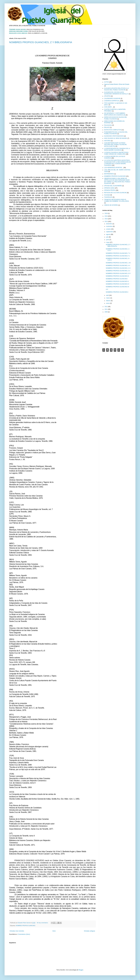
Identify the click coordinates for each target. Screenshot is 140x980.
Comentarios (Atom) (24, 934)
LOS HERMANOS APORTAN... (114, 168)
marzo (108, 298)
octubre (109, 229)
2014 (106, 219)
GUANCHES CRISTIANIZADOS (114, 136)
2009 (106, 312)
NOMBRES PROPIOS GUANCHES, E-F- (118, 273)
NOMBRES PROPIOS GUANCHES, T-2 (118, 253)
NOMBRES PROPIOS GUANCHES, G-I (118, 271)
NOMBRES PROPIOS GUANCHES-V (117, 281)
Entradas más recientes (17, 931)
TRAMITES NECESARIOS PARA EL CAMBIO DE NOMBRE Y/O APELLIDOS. (117, 200)
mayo (108, 242)
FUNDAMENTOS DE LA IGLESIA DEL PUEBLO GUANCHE (116, 133)
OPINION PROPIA (110, 190)
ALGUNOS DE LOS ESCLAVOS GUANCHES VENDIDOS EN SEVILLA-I (116, 93)
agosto (108, 234)
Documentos (108, 125)
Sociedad (107, 195)
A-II (107, 289)
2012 (106, 307)
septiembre (110, 232)
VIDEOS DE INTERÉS (111, 205)
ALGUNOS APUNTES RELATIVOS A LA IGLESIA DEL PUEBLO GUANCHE (116, 89)
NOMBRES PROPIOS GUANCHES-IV (118, 284)
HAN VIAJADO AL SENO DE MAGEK (116, 138)
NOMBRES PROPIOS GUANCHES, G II (118, 268)
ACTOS (106, 82)
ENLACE (107, 127)
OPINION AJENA (109, 188)
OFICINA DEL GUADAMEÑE (113, 186)
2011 (106, 309)
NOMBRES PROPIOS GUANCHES (26, 926)
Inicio (54, 931)
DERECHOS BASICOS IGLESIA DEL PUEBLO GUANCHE (116, 118)
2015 (106, 216)
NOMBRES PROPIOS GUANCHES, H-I (118, 266)
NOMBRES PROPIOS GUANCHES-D (117, 276)
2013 (106, 221)
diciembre (109, 224)
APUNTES (107, 96)
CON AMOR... (108, 107)
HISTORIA (107, 141)
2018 (106, 213)
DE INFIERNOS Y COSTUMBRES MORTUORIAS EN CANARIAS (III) (115, 114)
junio (108, 240)
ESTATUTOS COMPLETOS (113, 130)
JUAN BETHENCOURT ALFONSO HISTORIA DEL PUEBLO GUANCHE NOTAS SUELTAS (115, 145)
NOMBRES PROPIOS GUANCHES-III (117, 287)
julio (108, 237)
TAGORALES (108, 197)
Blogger (81, 970)
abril (108, 295)
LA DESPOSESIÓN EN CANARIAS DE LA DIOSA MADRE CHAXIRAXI (117, 149)
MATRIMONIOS (109, 174)
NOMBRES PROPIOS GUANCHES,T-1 (118, 256)
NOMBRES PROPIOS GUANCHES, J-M (118, 263)
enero (108, 303)
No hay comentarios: (43, 923)
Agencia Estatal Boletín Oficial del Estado (117, 84)
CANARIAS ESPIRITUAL (112, 101)
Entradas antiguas (90, 931)
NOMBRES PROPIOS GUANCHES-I (117, 292)
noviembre (110, 226)
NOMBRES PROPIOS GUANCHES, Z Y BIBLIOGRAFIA (41, 42)
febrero (109, 301)
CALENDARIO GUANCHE (112, 98)
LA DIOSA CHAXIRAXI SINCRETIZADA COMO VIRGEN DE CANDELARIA (116, 153)
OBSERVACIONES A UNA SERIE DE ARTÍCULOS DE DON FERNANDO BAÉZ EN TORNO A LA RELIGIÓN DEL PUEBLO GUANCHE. (117, 181)
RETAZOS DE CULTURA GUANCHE (115, 193)
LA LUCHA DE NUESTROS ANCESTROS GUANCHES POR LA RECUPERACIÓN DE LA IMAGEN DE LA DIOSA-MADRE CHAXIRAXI (118, 163)
